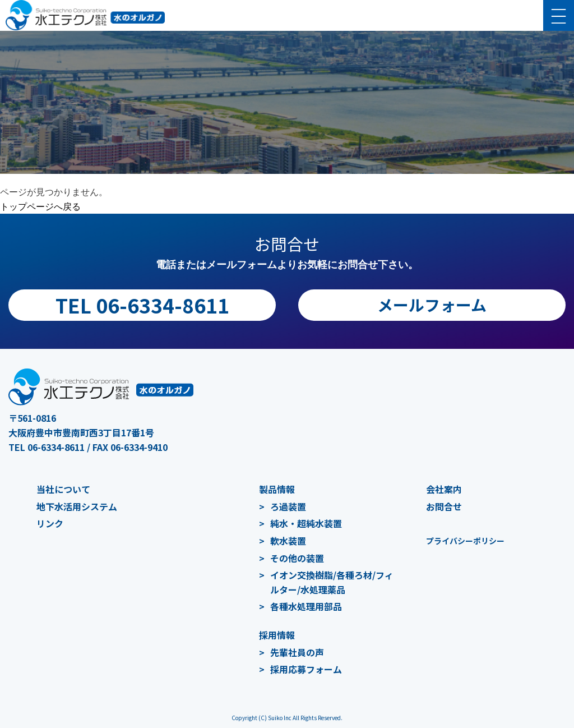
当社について (63, 489)
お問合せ (444, 506)
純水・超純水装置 (306, 523)
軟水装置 (288, 541)
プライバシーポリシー (465, 541)
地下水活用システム (77, 506)
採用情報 (277, 635)
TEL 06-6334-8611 (142, 305)
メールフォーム (432, 305)
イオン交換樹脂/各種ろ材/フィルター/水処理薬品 (332, 582)
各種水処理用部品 (306, 606)
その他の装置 (297, 558)
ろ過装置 (288, 506)
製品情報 (277, 489)
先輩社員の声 (297, 652)
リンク (50, 523)
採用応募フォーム (306, 669)
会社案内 (444, 489)
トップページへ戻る (40, 207)
